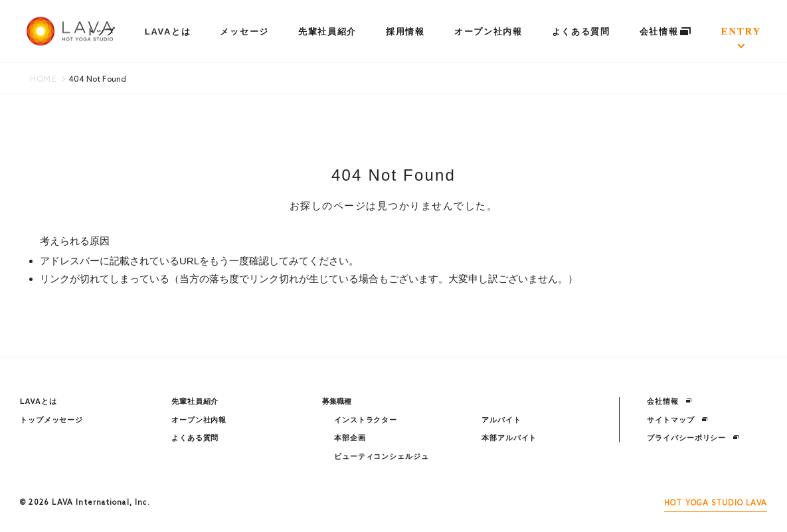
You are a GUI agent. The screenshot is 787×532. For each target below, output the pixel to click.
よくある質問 (581, 32)
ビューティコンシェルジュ (382, 456)
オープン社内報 (488, 32)
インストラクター (366, 420)
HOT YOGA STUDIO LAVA (716, 503)
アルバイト (501, 420)
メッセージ (244, 32)
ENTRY (741, 31)
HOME (43, 80)
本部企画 (350, 438)
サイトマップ (677, 420)
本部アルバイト (509, 438)
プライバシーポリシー (693, 438)
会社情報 (666, 32)
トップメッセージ (51, 420)
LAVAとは (168, 32)
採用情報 (405, 32)
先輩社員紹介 (327, 32)
